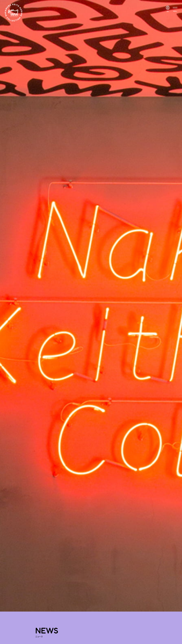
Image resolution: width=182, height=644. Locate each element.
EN (168, 12)
